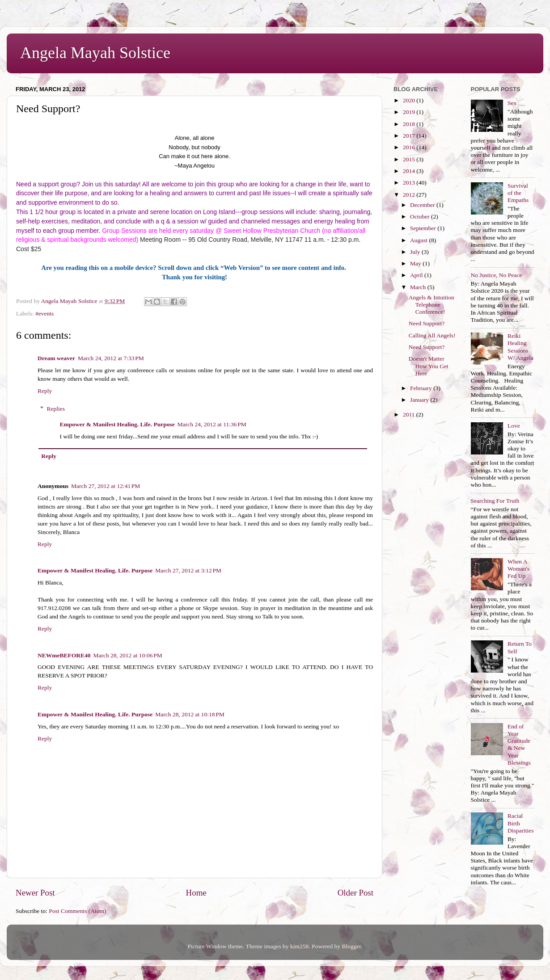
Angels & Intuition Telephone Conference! (432, 305)
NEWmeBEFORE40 (64, 655)
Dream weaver (56, 358)
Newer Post (35, 893)
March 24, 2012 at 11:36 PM (212, 424)
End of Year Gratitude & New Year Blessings (519, 744)
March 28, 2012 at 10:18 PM (190, 714)
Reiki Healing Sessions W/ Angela (520, 347)
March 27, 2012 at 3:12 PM (188, 570)
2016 (410, 147)
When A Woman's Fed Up (518, 569)
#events (44, 313)
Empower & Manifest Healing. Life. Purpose (117, 424)
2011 (410, 414)
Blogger (351, 946)
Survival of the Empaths (518, 193)
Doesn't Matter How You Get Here (429, 366)
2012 (410, 195)
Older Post (355, 893)
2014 (410, 171)
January (420, 400)
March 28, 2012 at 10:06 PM (128, 655)
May (416, 263)
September (424, 228)
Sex (512, 103)
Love (514, 426)
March (419, 287)
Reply (45, 391)
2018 (410, 124)
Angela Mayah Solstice (95, 53)
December (423, 205)
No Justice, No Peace (497, 275)
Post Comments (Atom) (77, 911)
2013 (410, 183)
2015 (410, 159)
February (422, 388)
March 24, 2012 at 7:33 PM (111, 358)
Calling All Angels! (432, 335)
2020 (410, 100)
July (416, 252)
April (417, 275)
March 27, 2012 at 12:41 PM (106, 486)
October (421, 217)
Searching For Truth (495, 501)
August (419, 240)
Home (196, 893)
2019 (410, 112)
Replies (56, 409)
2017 (410, 136)
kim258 (299, 946)
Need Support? (427, 323)
